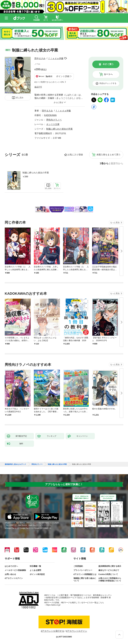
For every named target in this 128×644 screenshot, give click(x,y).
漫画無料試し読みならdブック (15, 464)
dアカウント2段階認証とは (85, 574)
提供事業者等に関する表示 (110, 566)
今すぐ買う (108, 64)
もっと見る (115, 223)
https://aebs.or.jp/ (53, 605)
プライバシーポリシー (83, 570)
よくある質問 (35, 570)
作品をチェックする (108, 83)
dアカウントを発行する (53, 631)
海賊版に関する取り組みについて (85, 580)
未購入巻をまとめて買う (109, 155)
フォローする (66, 58)
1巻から (104, 164)
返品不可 (38, 87)
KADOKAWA (50, 115)
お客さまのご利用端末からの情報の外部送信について (110, 580)
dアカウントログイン (14, 578)
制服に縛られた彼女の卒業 (36, 173)
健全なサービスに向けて (109, 570)
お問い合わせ (10, 574)
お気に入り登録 (75, 155)
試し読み (20, 98)
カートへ (108, 74)
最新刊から (117, 164)
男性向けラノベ (54, 120)
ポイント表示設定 (37, 574)
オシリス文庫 (53, 124)
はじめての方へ (11, 566)
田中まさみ (40, 58)
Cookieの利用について (108, 574)
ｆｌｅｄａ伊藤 (56, 58)
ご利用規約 (78, 566)
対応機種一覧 (35, 566)
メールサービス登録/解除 (15, 570)
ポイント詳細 (63, 76)
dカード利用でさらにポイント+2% (49, 82)
